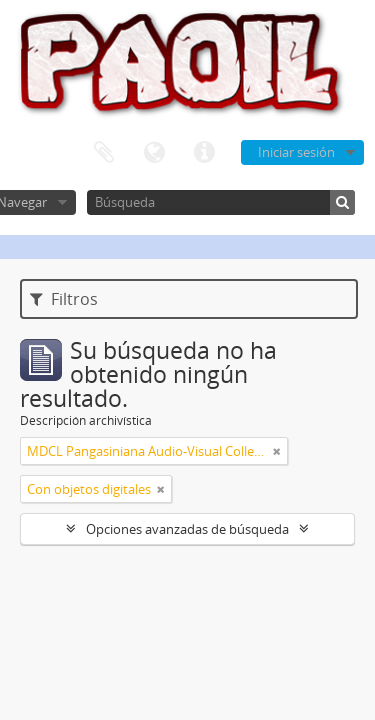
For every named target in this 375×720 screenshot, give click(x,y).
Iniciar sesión (296, 152)
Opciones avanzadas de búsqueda (187, 529)
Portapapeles (104, 153)
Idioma (154, 153)
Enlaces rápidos (204, 153)
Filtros (64, 299)
